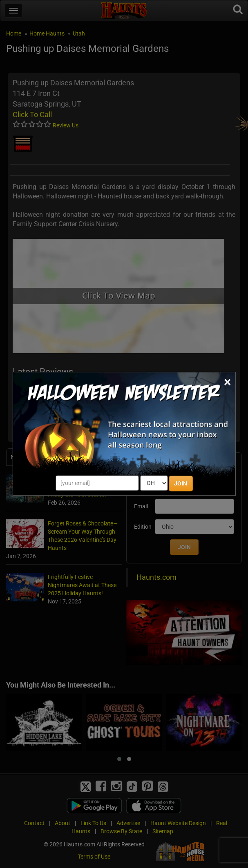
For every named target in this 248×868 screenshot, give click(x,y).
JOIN (181, 484)
